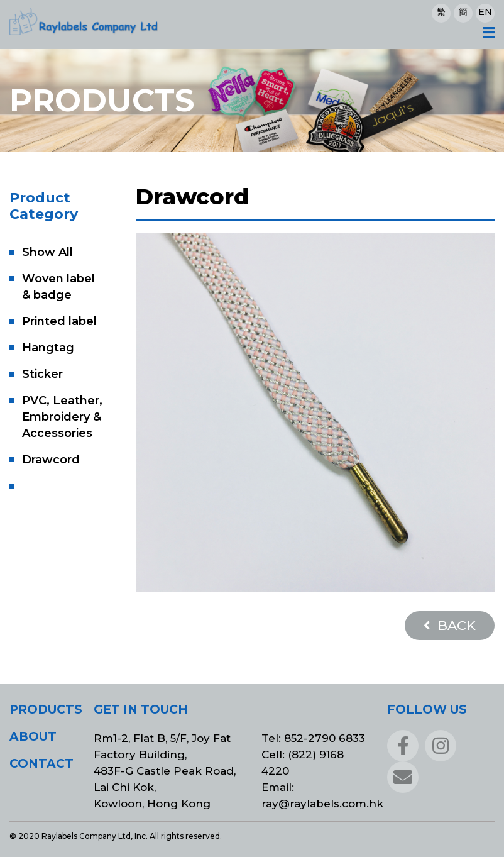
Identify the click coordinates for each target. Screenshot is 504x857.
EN (485, 12)
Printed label (59, 321)
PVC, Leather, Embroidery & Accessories (62, 417)
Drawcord (51, 460)
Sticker (42, 374)
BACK (450, 625)
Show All (47, 252)
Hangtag (48, 348)
